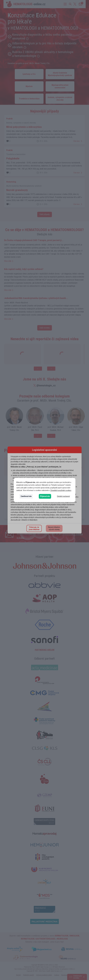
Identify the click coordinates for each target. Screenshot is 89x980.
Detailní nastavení (63, 496)
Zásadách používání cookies (61, 490)
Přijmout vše (45, 496)
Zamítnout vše (26, 496)
